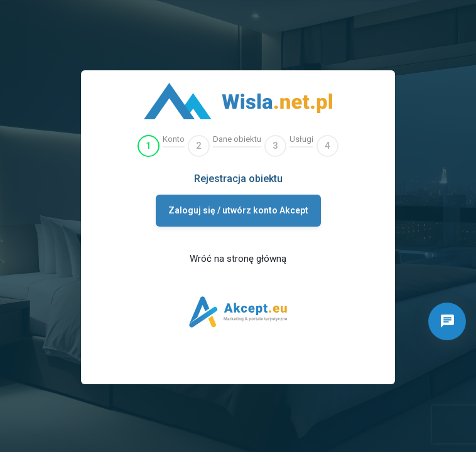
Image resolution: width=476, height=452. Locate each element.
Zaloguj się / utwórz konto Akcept (238, 210)
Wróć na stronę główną (238, 259)
